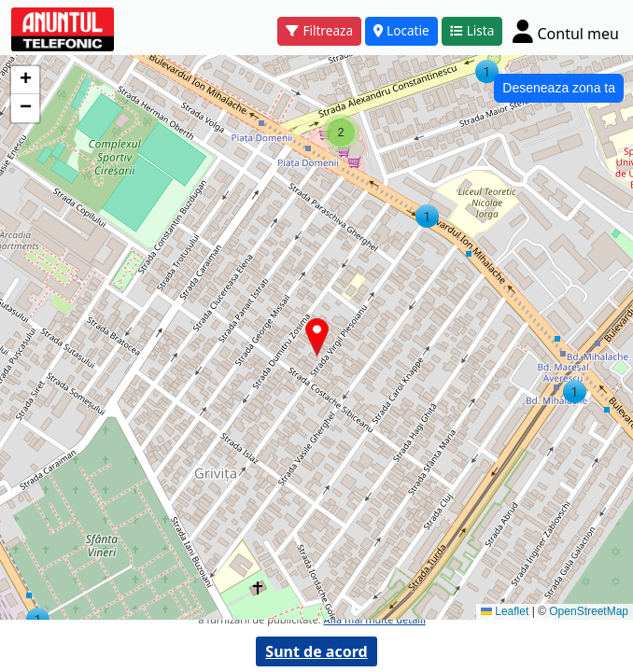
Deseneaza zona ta (559, 88)
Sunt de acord (316, 651)
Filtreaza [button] (319, 30)
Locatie (401, 30)
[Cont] (566, 31)
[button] (38, 619)
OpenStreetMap (589, 611)
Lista (472, 30)
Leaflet (505, 611)
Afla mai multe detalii (374, 619)
